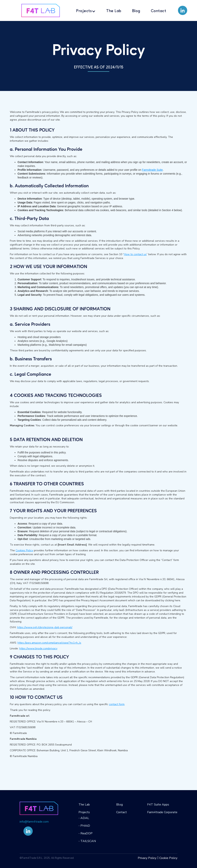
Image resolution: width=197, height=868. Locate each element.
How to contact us (135, 254)
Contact (159, 11)
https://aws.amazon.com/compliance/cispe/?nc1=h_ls (49, 643)
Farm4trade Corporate (162, 812)
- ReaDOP (86, 833)
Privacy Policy (147, 858)
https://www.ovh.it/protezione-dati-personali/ (45, 627)
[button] (86, 10)
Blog (136, 11)
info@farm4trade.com (34, 822)
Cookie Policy (168, 858)
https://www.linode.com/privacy (38, 649)
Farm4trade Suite (152, 170)
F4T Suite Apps (158, 805)
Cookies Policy (24, 550)
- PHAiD (84, 826)
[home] (41, 10)
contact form (117, 704)
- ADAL (84, 818)
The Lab (114, 11)
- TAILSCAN (87, 841)
